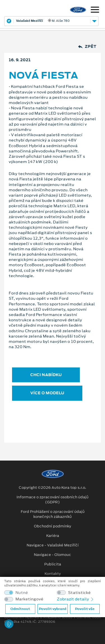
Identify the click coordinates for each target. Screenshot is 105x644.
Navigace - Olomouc (53, 555)
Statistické (79, 593)
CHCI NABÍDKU (46, 375)
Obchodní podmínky (53, 526)
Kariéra (53, 536)
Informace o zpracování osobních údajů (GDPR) (53, 500)
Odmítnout (20, 609)
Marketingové (29, 599)
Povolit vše (85, 609)
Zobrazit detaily (76, 599)
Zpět (87, 47)
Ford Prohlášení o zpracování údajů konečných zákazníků (53, 514)
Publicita (53, 564)
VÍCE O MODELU (47, 393)
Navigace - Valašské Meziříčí (53, 545)
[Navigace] (95, 10)
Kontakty (53, 574)
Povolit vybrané (53, 609)
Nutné (22, 593)
